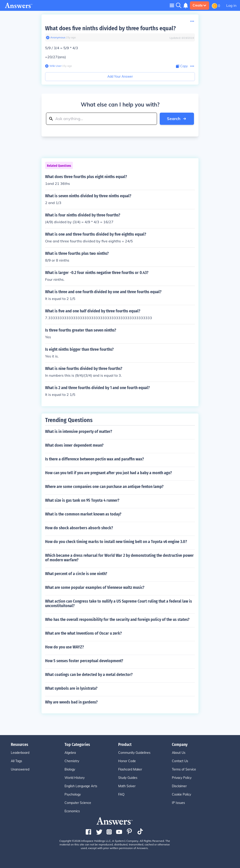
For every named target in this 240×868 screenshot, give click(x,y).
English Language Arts (81, 786)
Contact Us (180, 761)
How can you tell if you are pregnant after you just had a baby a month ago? (108, 473)
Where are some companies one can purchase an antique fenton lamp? (104, 487)
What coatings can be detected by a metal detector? (89, 675)
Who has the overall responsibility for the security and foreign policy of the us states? (117, 620)
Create (200, 5)
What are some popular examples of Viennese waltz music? (95, 587)
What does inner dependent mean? (74, 445)
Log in (231, 5)
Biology (70, 769)
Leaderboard (20, 753)
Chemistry (72, 761)
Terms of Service (184, 769)
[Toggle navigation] (172, 5)
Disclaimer (179, 786)
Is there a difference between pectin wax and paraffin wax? (95, 459)
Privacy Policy (182, 778)
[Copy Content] (182, 66)
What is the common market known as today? (83, 514)
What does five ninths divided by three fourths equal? (110, 28)
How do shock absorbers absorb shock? (79, 528)
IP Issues (178, 803)
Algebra (70, 753)
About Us (179, 753)
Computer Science (78, 803)
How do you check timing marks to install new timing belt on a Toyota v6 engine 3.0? (116, 542)
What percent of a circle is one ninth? (76, 574)
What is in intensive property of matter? (79, 432)
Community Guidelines (134, 753)
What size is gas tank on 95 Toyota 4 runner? (82, 500)
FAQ (121, 794)
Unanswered (20, 769)
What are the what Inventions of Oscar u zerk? (83, 633)
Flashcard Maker (130, 769)
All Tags (16, 761)
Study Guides (128, 778)
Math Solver (127, 786)
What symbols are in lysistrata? (71, 688)
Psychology (73, 794)
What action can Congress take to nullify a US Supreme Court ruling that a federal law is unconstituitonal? (119, 603)
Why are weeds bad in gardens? (71, 702)
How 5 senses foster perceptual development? (84, 661)
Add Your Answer (120, 77)
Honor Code (127, 761)
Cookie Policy (181, 794)
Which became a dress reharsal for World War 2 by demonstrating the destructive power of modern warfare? (119, 558)
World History (75, 778)
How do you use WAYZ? (65, 647)
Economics (72, 811)
